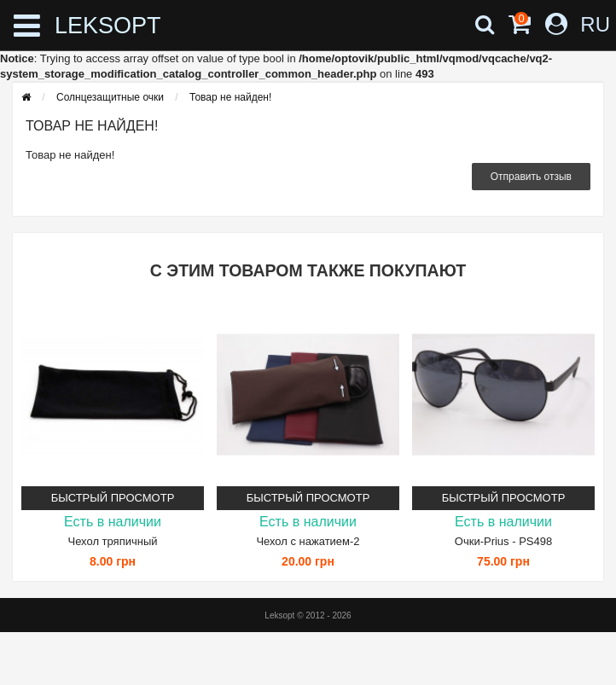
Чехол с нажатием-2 (308, 541)
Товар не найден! (230, 97)
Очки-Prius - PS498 (503, 541)
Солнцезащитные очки (110, 97)
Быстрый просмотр (113, 498)
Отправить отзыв (531, 177)
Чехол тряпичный (112, 541)
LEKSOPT (108, 26)
